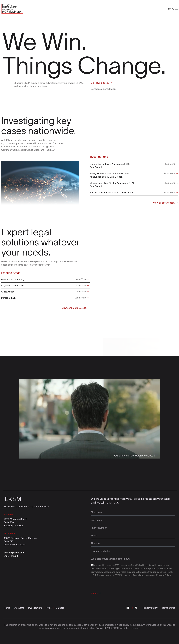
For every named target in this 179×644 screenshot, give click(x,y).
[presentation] (112, 583)
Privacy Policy (164, 575)
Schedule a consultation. (103, 89)
